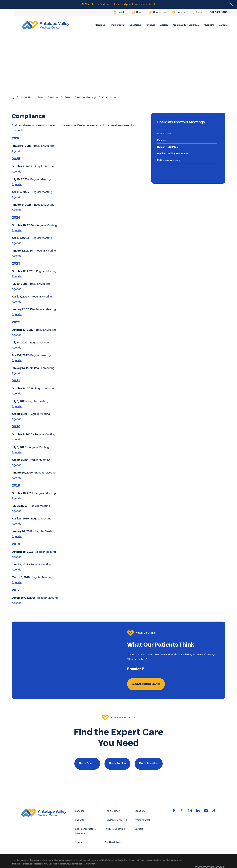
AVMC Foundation (115, 829)
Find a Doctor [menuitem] (117, 25)
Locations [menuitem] (135, 25)
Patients (80, 820)
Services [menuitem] (100, 25)
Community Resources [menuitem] (186, 25)
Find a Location (149, 764)
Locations (140, 811)
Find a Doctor (87, 764)
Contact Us (81, 842)
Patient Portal (142, 820)
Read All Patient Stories (146, 684)
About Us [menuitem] (209, 25)
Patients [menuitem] (150, 25)
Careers (139, 829)
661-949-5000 (219, 12)
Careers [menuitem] (223, 25)
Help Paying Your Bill (116, 820)
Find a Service (117, 764)
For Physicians (113, 842)
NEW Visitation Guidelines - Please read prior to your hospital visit (118, 4)
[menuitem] (187, 133)
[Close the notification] (231, 4)
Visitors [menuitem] (164, 25)
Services (80, 811)
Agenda (17, 151)
